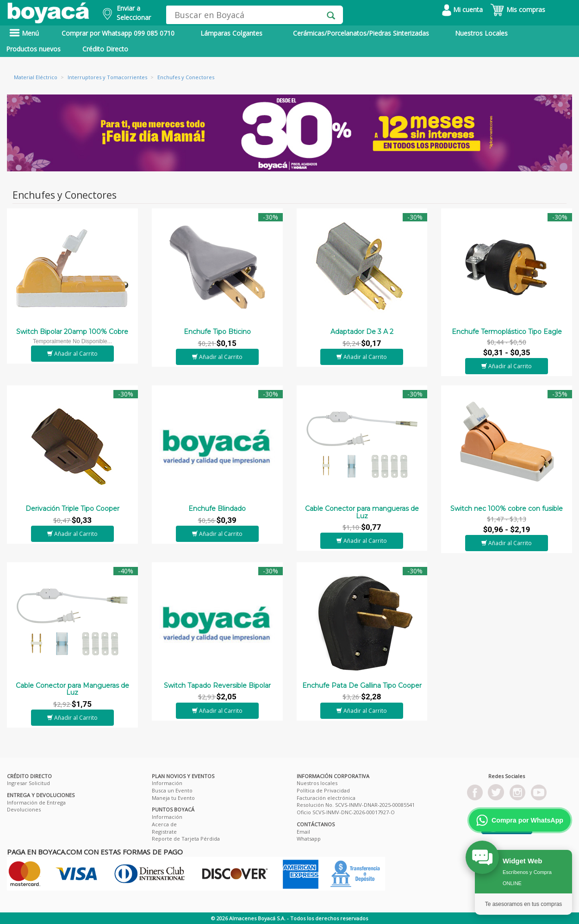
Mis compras (518, 9)
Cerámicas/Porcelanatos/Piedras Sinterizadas (361, 33)
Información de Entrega (36, 802)
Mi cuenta (462, 9)
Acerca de (164, 824)
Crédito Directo (105, 49)
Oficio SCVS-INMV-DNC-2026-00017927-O (346, 812)
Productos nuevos (33, 49)
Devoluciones (24, 809)
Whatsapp (309, 839)
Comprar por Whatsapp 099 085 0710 (118, 33)
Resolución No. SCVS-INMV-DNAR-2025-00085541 (356, 805)
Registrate (164, 832)
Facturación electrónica (326, 798)
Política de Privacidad (323, 790)
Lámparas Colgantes (231, 33)
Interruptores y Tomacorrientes (107, 77)
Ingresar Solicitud (28, 783)
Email (303, 832)
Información (167, 783)
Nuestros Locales (481, 33)
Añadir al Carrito (72, 354)
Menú (24, 33)
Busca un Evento (172, 790)
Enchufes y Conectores (186, 77)
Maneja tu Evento (173, 798)
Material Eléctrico (36, 77)
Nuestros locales (317, 783)
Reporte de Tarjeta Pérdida (186, 839)
